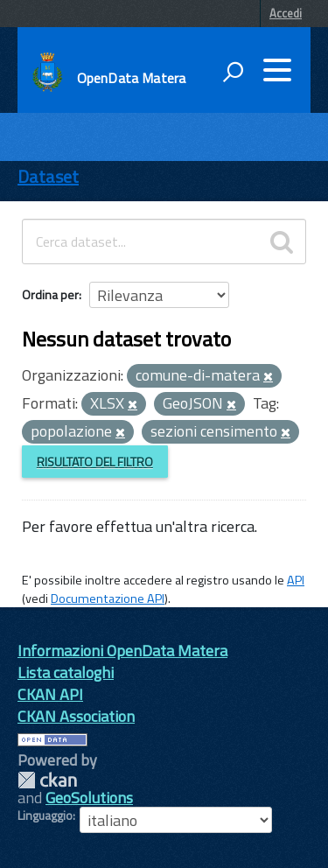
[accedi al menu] (277, 70)
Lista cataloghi (66, 672)
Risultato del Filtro (95, 462)
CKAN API (50, 694)
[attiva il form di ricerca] (233, 72)
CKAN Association (76, 716)
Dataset (48, 176)
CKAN (47, 780)
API (296, 580)
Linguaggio (45, 815)
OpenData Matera (131, 78)
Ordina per (50, 294)
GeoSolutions (89, 798)
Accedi (286, 13)
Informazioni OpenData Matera (122, 651)
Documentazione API (108, 598)
